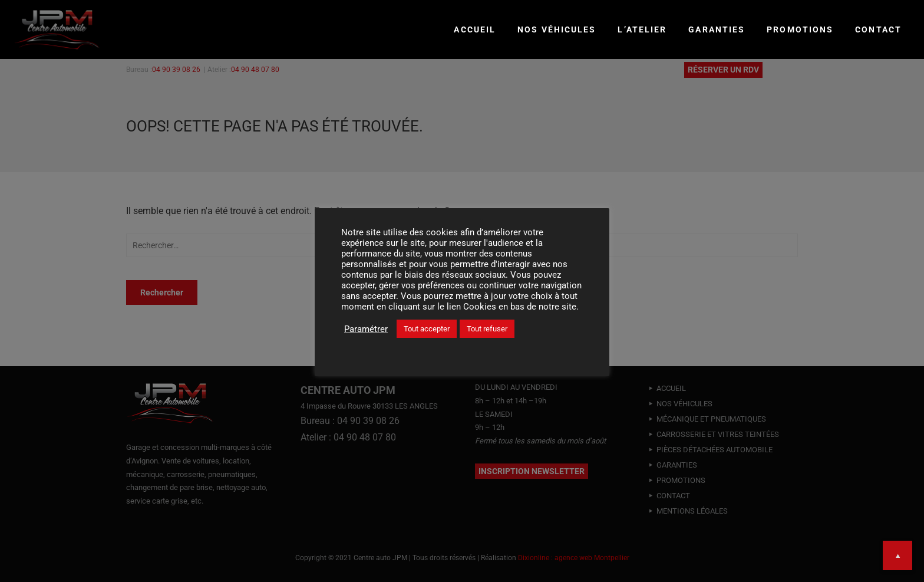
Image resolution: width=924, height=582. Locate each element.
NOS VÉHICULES (557, 29)
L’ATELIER (642, 29)
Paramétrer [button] (366, 329)
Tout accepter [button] (427, 329)
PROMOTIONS (800, 29)
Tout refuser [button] (487, 329)
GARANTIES (717, 29)
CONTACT (878, 29)
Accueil (475, 29)
